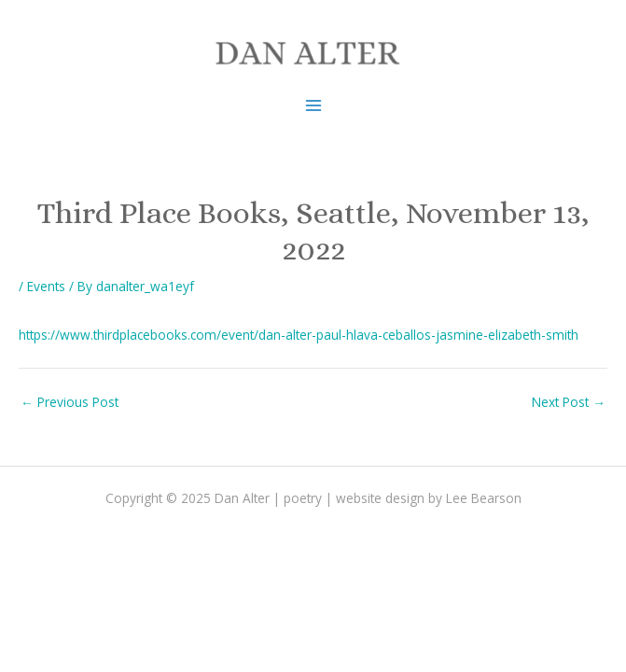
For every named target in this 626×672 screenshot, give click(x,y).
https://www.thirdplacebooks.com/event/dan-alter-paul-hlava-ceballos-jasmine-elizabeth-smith (299, 335)
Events (46, 286)
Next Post (569, 402)
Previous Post (70, 402)
